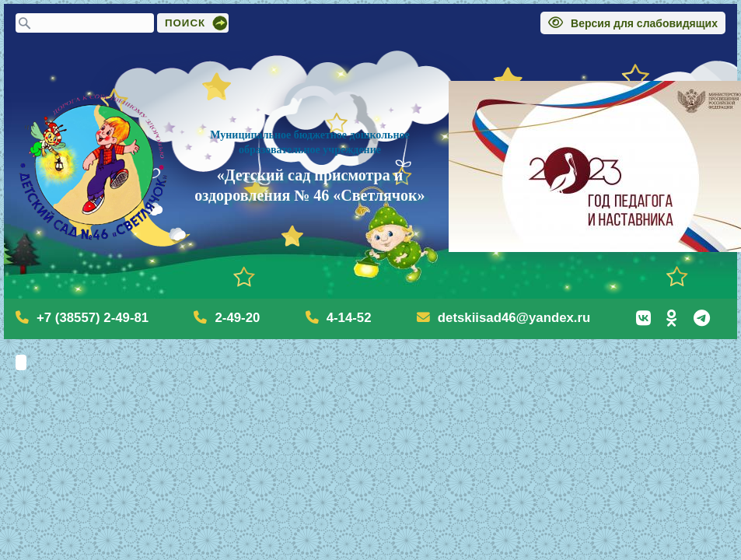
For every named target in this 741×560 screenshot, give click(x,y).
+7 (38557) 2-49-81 (93, 318)
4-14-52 (349, 318)
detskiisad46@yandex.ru (514, 318)
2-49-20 (237, 318)
